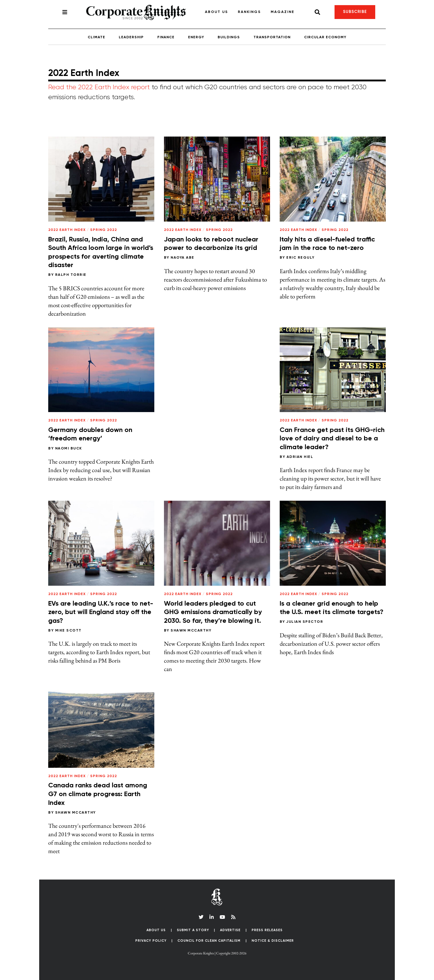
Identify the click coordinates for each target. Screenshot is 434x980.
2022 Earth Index (67, 230)
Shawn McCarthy (191, 631)
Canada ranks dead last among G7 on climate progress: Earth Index (98, 794)
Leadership (131, 37)
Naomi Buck (69, 449)
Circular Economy (325, 37)
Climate (96, 37)
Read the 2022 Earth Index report (99, 87)
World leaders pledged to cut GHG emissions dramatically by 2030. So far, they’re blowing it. (213, 612)
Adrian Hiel (300, 457)
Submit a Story (193, 930)
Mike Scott (68, 631)
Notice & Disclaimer (273, 941)
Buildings (229, 37)
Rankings (249, 12)
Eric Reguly (300, 258)
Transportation (272, 37)
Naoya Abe (182, 258)
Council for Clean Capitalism (209, 941)
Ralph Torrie (71, 275)
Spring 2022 (104, 230)
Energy (196, 37)
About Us (217, 12)
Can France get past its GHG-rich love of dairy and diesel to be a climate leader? (332, 439)
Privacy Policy (151, 941)
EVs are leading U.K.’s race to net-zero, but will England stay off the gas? (101, 612)
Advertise (230, 930)
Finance (166, 37)
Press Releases (267, 930)
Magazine (283, 12)
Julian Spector (305, 622)
